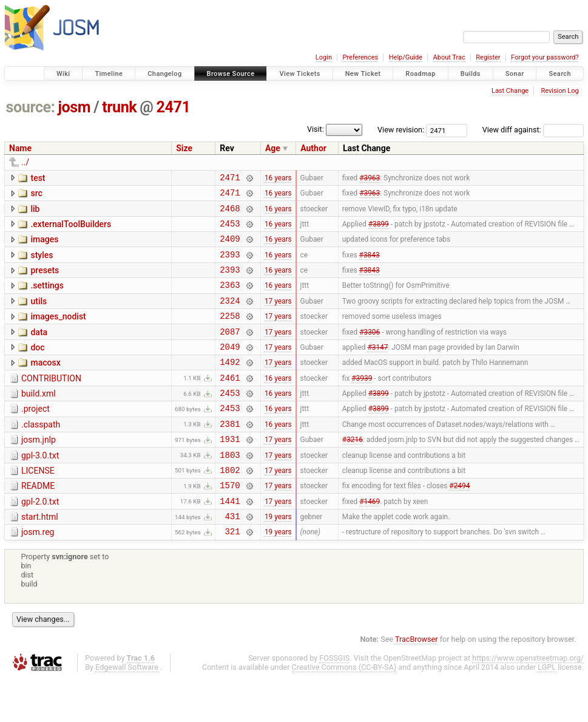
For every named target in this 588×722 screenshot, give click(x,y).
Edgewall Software (127, 711)
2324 (230, 317)
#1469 (370, 540)
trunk (119, 107)
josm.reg (38, 574)
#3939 (362, 403)
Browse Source (231, 74)
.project (35, 436)
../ (25, 162)
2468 (230, 213)
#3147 (377, 368)
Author (313, 148)
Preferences (360, 57)
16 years (278, 179)
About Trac (449, 57)
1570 (230, 523)
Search (560, 74)
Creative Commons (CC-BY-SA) (344, 711)
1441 (230, 541)
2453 (230, 230)
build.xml (39, 419)
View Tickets (299, 74)
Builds (471, 74)
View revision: (401, 130)
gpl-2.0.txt (40, 540)
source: (31, 107)
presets (45, 281)
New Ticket (363, 74)
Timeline (109, 74)
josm (74, 107)
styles (42, 264)
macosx (45, 384)
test (38, 178)
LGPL (547, 711)
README (38, 522)
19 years (278, 558)
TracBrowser (417, 683)
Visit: (316, 129)
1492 (230, 385)
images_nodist (58, 333)
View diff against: (533, 130)
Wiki (63, 74)
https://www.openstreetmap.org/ (528, 702)
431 (233, 558)
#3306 (370, 351)
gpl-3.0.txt (40, 488)
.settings (47, 298)
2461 (230, 403)
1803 (230, 489)
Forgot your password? (545, 57)
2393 (230, 265)
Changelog (164, 74)
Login (324, 57)
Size (184, 148)
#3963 (370, 179)
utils (39, 316)
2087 (230, 351)
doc (37, 367)
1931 (230, 472)
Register (488, 57)
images (44, 247)
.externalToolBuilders (71, 230)
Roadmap (421, 74)
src (36, 195)
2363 (230, 299)
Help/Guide (406, 57)
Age (273, 148)
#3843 (370, 265)
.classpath (41, 454)
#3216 (353, 472)
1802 (230, 506)
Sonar (515, 74)
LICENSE (38, 505)
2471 (174, 107)
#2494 (459, 523)
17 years (278, 316)
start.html (40, 557)
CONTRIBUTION (51, 402)
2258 (230, 334)
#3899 (379, 230)
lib (35, 213)
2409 (230, 247)
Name (20, 148)
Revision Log (559, 91)
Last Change (510, 91)
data (39, 350)
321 (233, 575)
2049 (230, 368)
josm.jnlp (39, 471)
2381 (230, 455)
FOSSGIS (334, 702)
